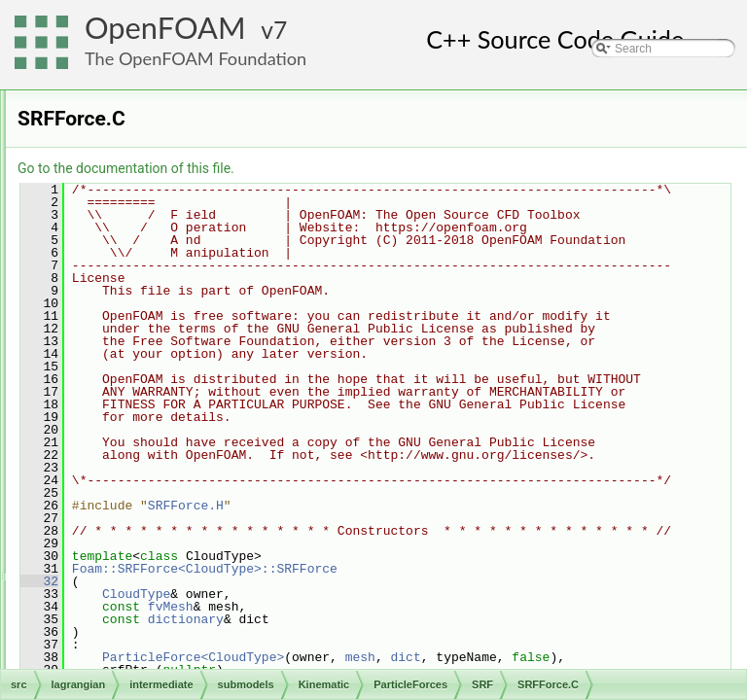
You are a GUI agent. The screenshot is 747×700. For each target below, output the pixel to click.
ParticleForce (192, 304)
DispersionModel (185, 112)
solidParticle (127, 668)
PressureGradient (203, 326)
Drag (170, 176)
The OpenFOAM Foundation (196, 58)
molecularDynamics (146, 647)
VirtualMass (188, 433)
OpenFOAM (165, 28)
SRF (169, 368)
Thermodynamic (168, 582)
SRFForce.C (206, 390)
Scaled (176, 347)
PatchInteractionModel (200, 454)
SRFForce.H (206, 411)
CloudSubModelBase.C (187, 604)
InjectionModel (179, 133)
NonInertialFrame (203, 262)
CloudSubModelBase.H (187, 625)
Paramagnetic (194, 283)
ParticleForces (179, 155)
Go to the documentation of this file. (369, 168)
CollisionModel (180, 90)
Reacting (149, 540)
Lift (165, 240)
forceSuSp (185, 197)
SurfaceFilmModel (189, 497)
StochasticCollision (191, 475)
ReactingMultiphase (178, 561)
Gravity (176, 219)
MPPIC (145, 518)
